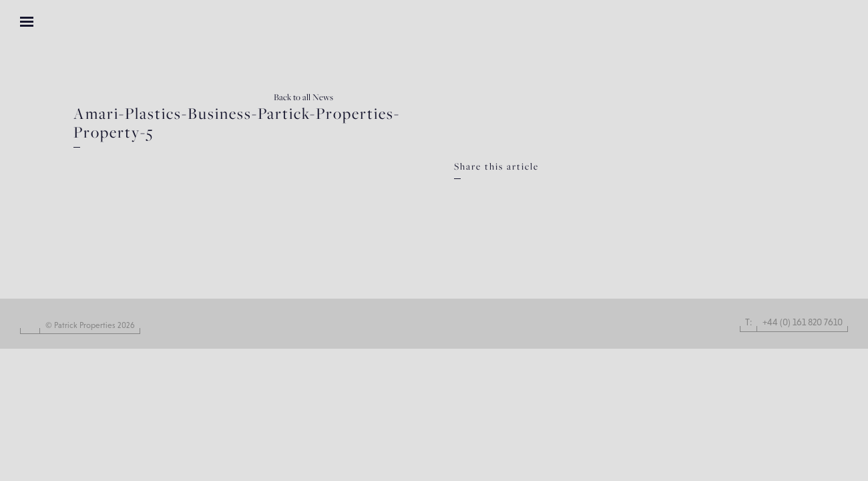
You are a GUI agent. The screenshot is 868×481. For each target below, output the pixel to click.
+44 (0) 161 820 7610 (803, 322)
